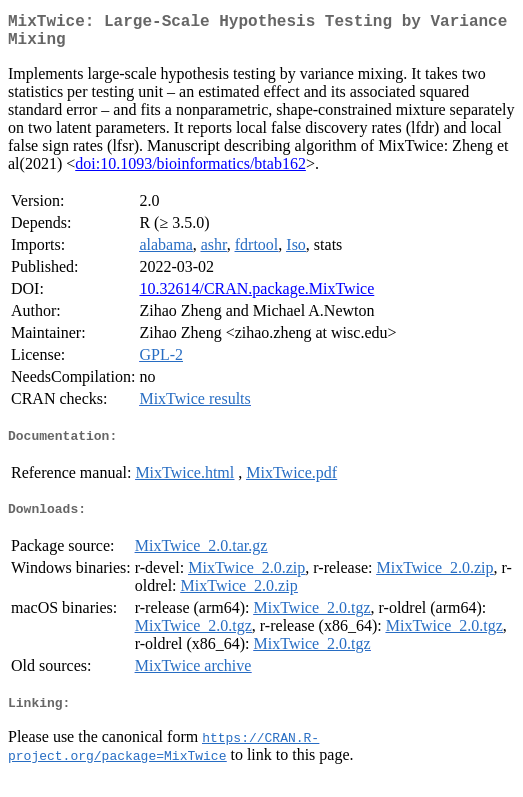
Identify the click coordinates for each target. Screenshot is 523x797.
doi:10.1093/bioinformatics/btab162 (190, 171)
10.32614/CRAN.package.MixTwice (256, 296)
